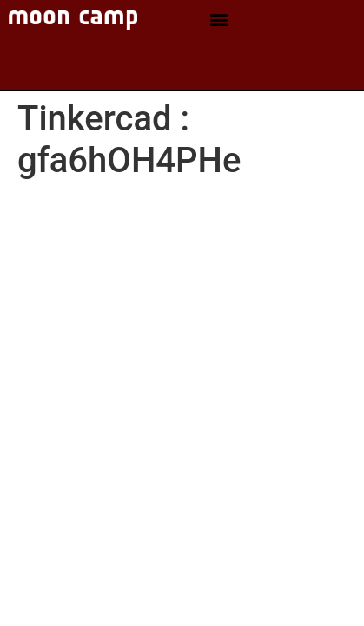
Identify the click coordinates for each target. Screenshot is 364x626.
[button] (218, 20)
